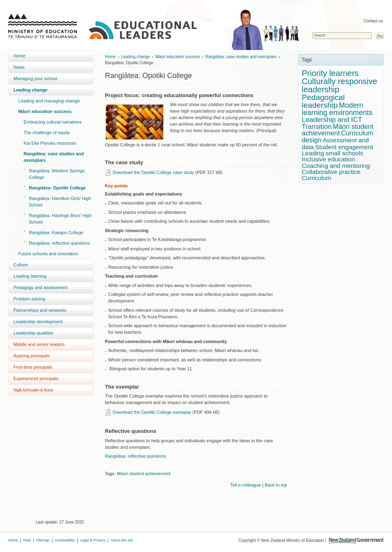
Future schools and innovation (48, 254)
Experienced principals (36, 378)
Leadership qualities (33, 333)
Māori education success (45, 111)
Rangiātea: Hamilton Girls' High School (60, 202)
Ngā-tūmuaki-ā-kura (33, 390)
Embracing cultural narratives (52, 122)
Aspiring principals (32, 356)
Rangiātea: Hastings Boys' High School (60, 219)
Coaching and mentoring (336, 166)
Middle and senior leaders (39, 344)
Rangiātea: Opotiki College (57, 188)
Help (27, 540)
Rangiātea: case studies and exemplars (54, 157)
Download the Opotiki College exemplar (152, 412)
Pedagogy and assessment (40, 287)
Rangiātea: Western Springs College (57, 174)
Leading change (30, 90)
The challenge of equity (47, 133)
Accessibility (65, 540)
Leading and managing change (49, 101)
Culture (21, 265)
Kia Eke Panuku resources (50, 143)
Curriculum (317, 178)
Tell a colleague (246, 485)
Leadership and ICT (332, 120)
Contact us (373, 21)
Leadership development (38, 322)
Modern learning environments (337, 109)
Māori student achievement (144, 474)
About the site (122, 540)
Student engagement (344, 147)
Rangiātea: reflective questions (59, 243)
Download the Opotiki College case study (154, 172)
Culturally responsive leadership (340, 85)
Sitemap (43, 540)
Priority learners (330, 73)
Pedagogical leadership (323, 101)
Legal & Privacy (93, 540)
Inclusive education (328, 159)
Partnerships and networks (40, 310)
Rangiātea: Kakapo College (56, 233)
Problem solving (29, 299)
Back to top (276, 485)
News (19, 67)
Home (19, 56)
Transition (317, 127)
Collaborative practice (331, 172)
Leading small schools (332, 153)
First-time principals (33, 367)
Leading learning (30, 276)
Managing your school (35, 78)
